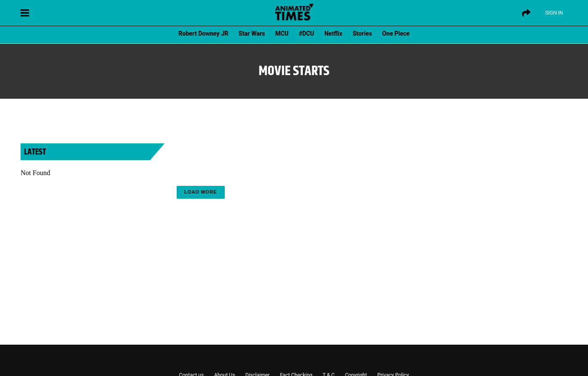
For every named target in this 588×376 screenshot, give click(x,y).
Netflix (333, 33)
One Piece (396, 33)
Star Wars (252, 33)
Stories (362, 33)
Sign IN (554, 13)
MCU (282, 33)
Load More (201, 192)
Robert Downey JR (203, 33)
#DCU (307, 33)
